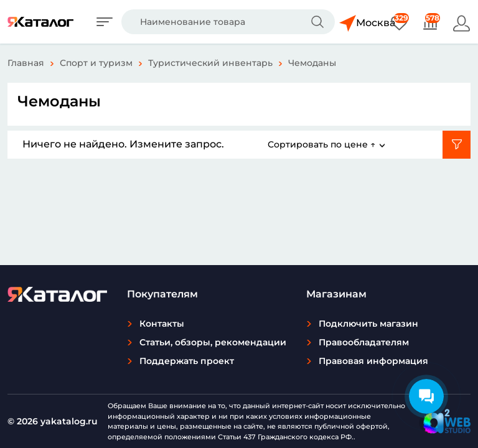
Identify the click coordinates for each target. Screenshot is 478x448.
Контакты (162, 324)
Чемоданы (312, 63)
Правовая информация (373, 361)
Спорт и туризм (96, 63)
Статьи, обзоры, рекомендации (213, 342)
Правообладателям (364, 342)
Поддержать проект (187, 361)
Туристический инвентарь (210, 63)
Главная (26, 63)
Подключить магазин (368, 324)
